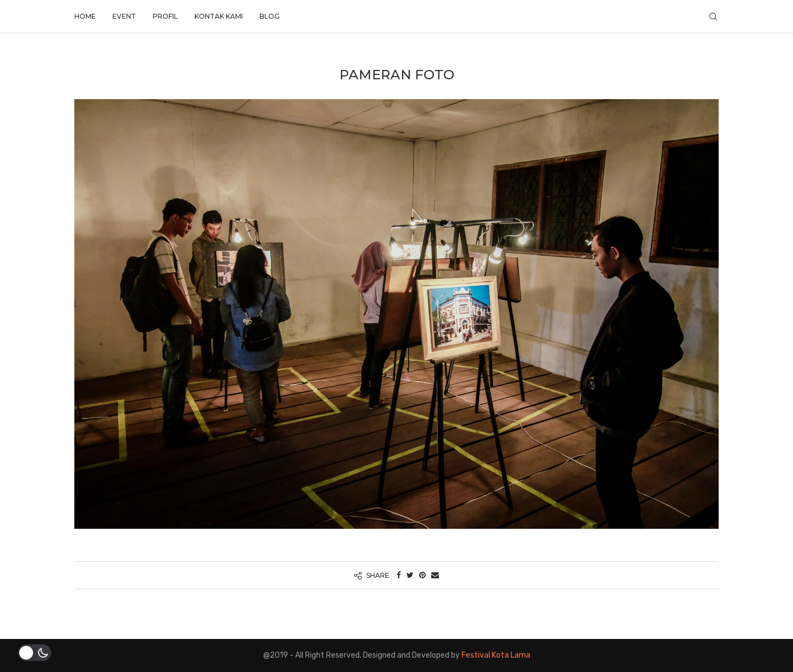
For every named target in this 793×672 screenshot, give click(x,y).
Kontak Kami (219, 16)
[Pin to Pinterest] (422, 575)
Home (85, 16)
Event (124, 16)
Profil (165, 16)
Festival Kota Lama (496, 655)
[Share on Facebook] (399, 575)
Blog (270, 16)
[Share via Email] (435, 575)
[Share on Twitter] (410, 575)
